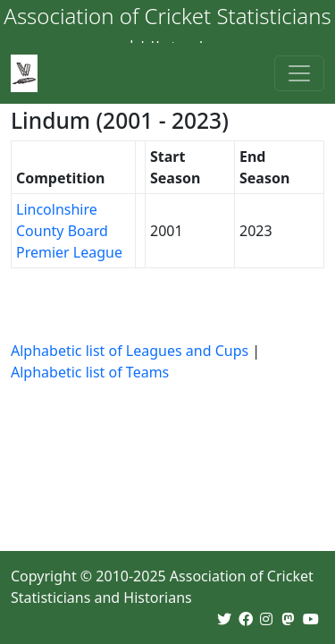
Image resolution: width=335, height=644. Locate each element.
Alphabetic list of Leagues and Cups (130, 351)
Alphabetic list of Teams (90, 372)
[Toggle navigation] (299, 73)
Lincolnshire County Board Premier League (69, 231)
